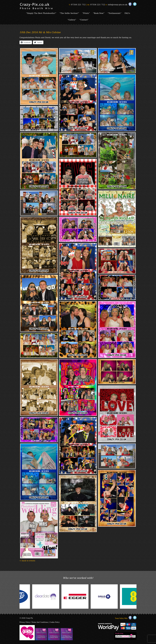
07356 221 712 (78, 4)
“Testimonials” (115, 13)
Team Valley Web (121, 618)
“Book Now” (99, 13)
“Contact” (84, 20)
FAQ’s (127, 13)
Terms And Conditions (40, 622)
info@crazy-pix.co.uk (118, 4)
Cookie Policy (55, 622)
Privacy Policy (25, 622)
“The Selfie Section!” (69, 13)
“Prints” (86, 13)
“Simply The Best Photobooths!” (41, 13)
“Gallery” (72, 20)
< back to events (27, 560)
